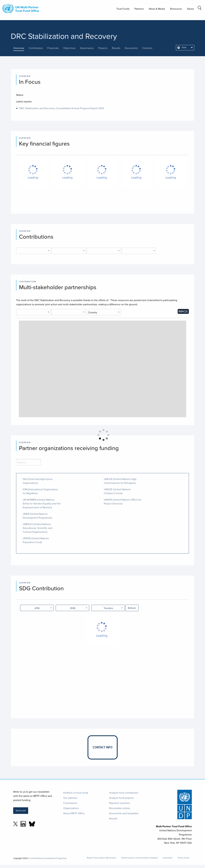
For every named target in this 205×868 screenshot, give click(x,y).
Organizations (71, 808)
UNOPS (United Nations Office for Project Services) (123, 502)
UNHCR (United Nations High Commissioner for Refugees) (120, 481)
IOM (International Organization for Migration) (40, 491)
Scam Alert (168, 858)
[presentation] (21, 48)
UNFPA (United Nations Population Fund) (36, 540)
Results (113, 818)
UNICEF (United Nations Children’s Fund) (117, 491)
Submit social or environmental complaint (139, 858)
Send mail (21, 810)
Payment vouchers (119, 803)
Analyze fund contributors (124, 793)
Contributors (70, 803)
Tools (182, 47)
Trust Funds (123, 9)
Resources (176, 9)
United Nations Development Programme (48, 858)
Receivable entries (120, 808)
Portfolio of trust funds (76, 793)
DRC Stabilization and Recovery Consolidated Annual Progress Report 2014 (62, 108)
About (190, 9)
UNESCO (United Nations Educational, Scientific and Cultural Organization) (37, 528)
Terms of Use (183, 858)
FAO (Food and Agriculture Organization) (38, 481)
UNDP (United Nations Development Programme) (37, 516)
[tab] (21, 48)
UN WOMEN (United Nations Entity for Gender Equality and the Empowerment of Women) (42, 503)
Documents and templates (124, 813)
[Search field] (200, 8)
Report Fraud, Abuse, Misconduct (101, 858)
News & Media (157, 9)
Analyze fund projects (121, 798)
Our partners (70, 798)
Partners (139, 9)
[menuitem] (185, 48)
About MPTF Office (74, 813)
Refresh (132, 608)
